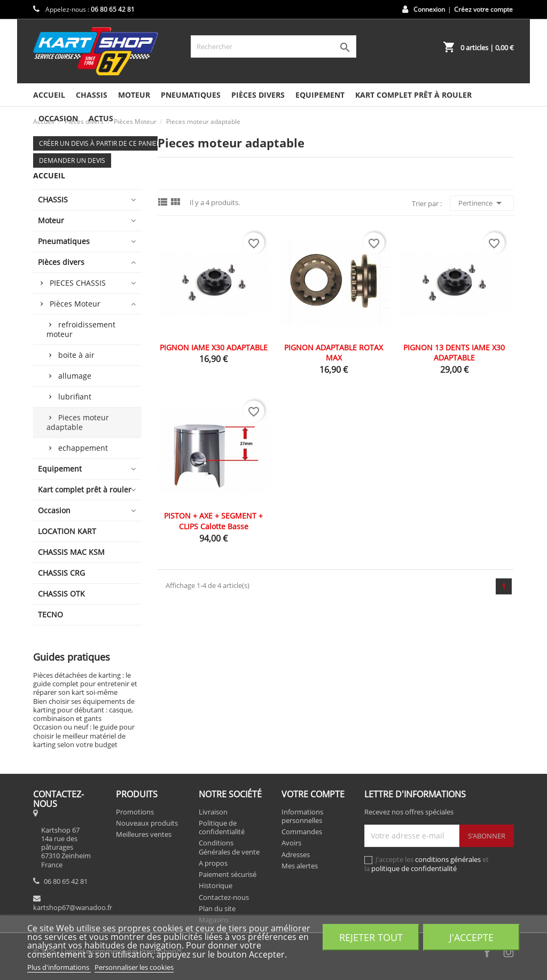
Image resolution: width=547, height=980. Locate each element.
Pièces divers (258, 95)
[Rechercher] (273, 46)
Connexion (429, 9)
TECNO (50, 614)
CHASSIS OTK (61, 594)
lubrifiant (75, 397)
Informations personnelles (302, 816)
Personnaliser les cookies (134, 967)
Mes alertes (300, 866)
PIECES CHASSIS (78, 283)
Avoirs (291, 843)
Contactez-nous (224, 897)
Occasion (54, 510)
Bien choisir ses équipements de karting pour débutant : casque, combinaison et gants (84, 710)
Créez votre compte (483, 9)
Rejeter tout (371, 937)
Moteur (134, 95)
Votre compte (313, 794)
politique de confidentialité (414, 868)
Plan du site (217, 908)
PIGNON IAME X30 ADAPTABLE (214, 347)
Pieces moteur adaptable (78, 422)
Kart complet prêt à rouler (413, 95)
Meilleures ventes (144, 834)
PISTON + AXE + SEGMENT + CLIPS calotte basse (213, 521)
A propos (213, 863)
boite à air (76, 355)
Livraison (213, 812)
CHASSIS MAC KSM (71, 552)
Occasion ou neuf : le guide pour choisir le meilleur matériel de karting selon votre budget (84, 736)
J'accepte (471, 937)
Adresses (296, 854)
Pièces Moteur (75, 304)
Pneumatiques (191, 95)
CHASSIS (92, 95)
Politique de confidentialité (222, 827)
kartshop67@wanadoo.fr (73, 907)
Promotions (135, 812)
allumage (75, 376)
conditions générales (448, 859)
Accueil (49, 95)
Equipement (320, 95)
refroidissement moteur (81, 329)
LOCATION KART (67, 531)
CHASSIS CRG (61, 573)
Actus (101, 118)
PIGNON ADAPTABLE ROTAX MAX (334, 353)
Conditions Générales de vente (229, 847)
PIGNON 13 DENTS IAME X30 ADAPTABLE (454, 353)
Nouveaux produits (147, 823)
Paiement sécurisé (228, 874)
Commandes (302, 832)
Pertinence (482, 203)
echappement (83, 448)
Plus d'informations (59, 967)
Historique (216, 885)
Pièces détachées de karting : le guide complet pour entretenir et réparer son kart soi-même (85, 684)
